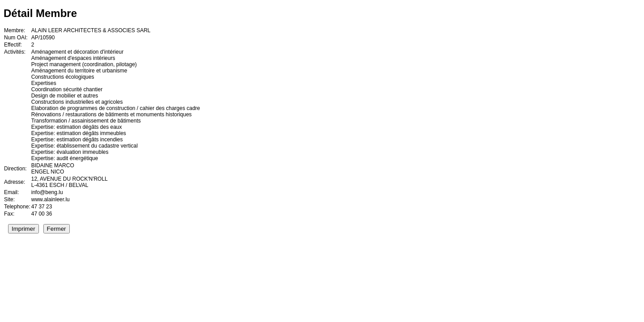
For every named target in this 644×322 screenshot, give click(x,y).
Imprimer (23, 229)
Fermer (57, 229)
